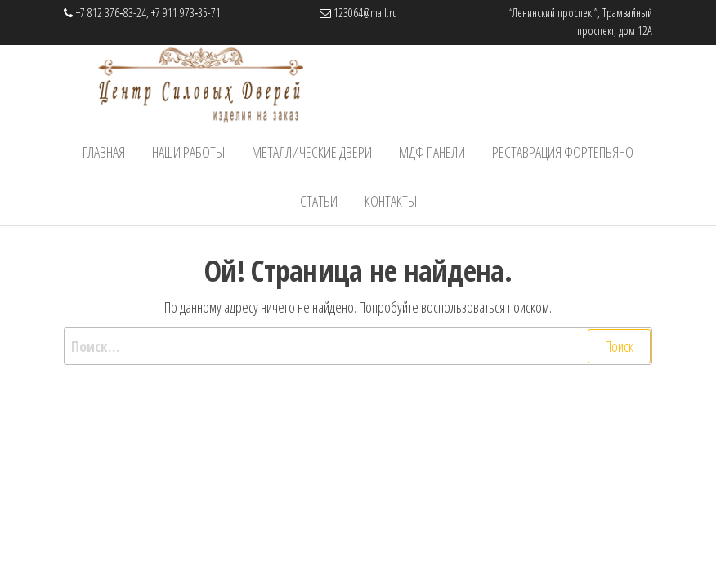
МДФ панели (432, 152)
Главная (104, 152)
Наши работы (188, 152)
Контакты (391, 201)
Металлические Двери (312, 152)
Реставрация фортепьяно (563, 152)
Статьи (319, 201)
